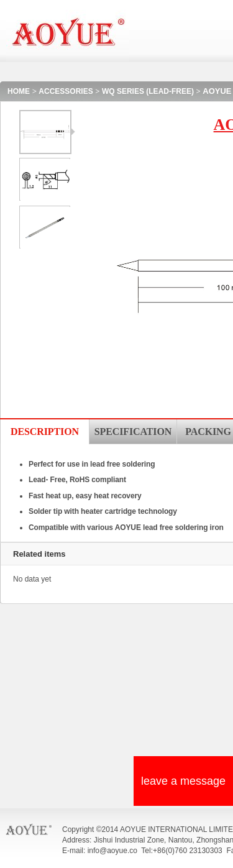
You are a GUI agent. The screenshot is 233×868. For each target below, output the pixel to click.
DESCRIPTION (45, 432)
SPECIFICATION (133, 432)
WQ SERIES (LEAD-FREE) (148, 91)
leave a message (183, 781)
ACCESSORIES (66, 91)
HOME (19, 91)
